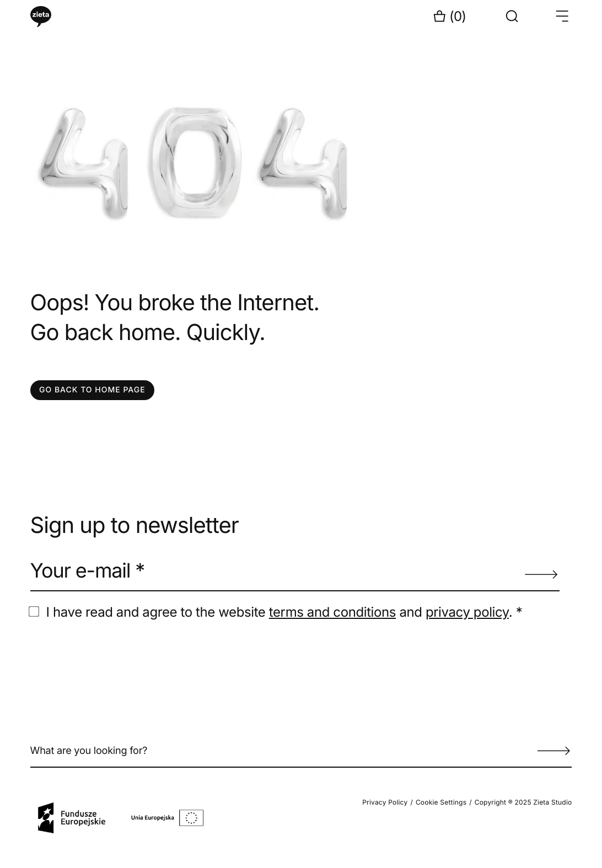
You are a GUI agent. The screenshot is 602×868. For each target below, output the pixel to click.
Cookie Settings (441, 802)
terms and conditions (332, 612)
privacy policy (467, 612)
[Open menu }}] (562, 17)
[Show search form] (512, 17)
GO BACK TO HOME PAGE (92, 390)
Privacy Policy (385, 802)
